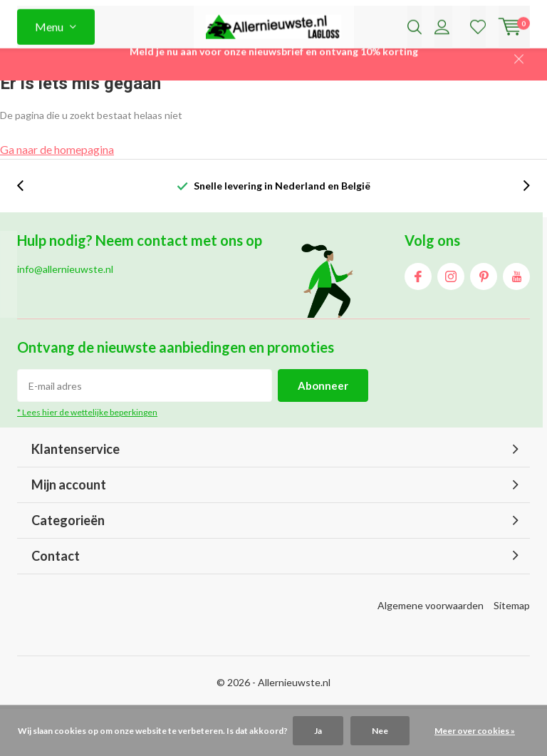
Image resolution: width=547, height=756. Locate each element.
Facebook (418, 320)
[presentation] (28, 232)
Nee (380, 731)
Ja (318, 731)
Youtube (516, 320)
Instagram (451, 320)
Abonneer (323, 432)
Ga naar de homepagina (57, 196)
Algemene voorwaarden (431, 652)
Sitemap (512, 652)
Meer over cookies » (475, 731)
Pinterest (484, 320)
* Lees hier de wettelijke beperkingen (87, 459)
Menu (49, 64)
